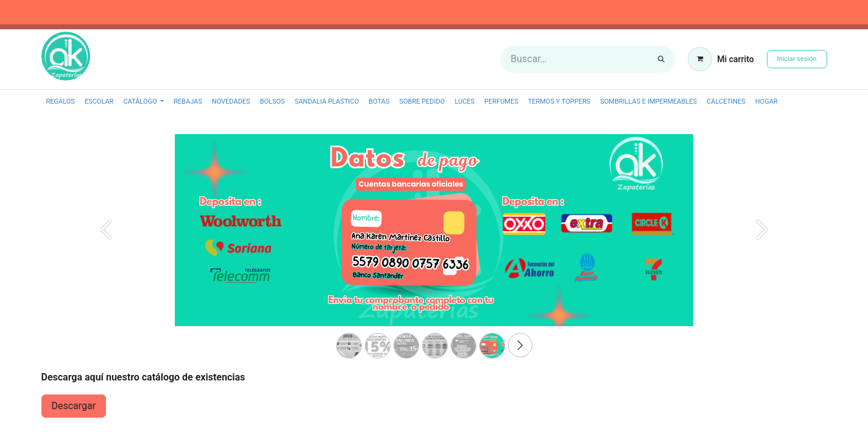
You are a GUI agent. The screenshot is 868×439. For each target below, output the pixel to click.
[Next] (762, 250)
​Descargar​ (74, 406)
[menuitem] (61, 102)
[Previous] (107, 250)
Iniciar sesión (797, 59)
